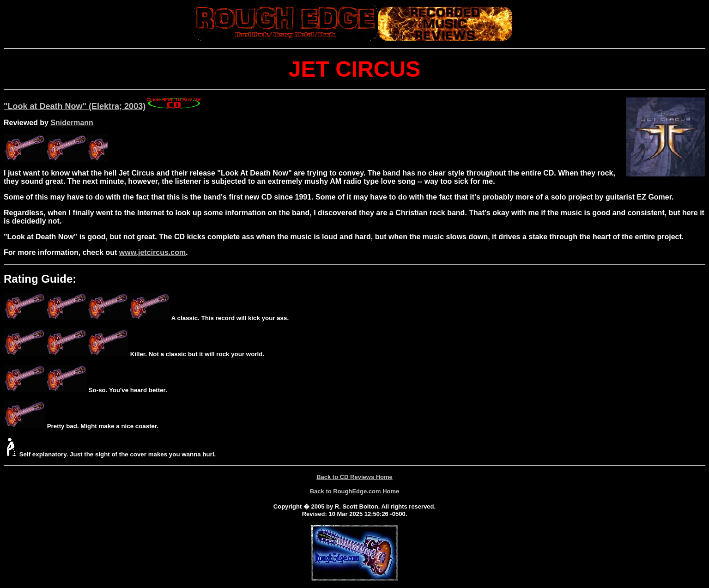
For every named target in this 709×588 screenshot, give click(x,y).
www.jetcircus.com (152, 252)
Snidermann (72, 123)
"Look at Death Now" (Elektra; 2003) (75, 106)
